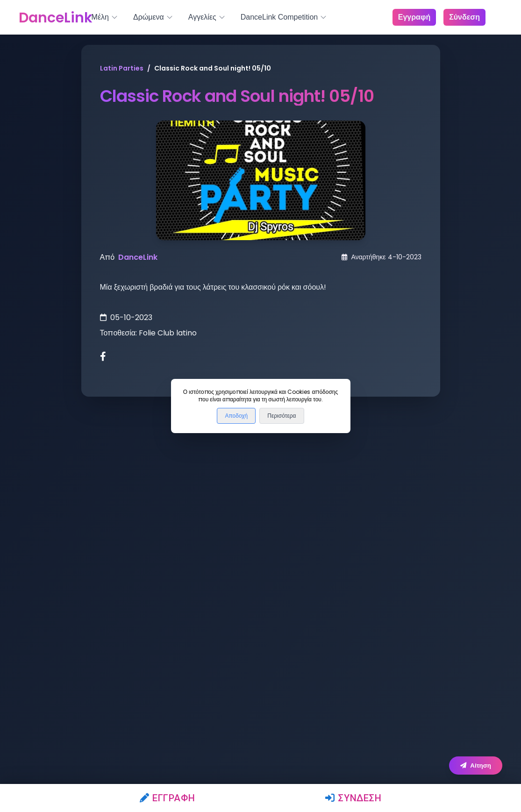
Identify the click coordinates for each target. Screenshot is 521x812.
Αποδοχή (236, 416)
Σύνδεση (353, 798)
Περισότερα (282, 416)
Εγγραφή (168, 798)
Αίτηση (476, 766)
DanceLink (138, 257)
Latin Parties (122, 68)
